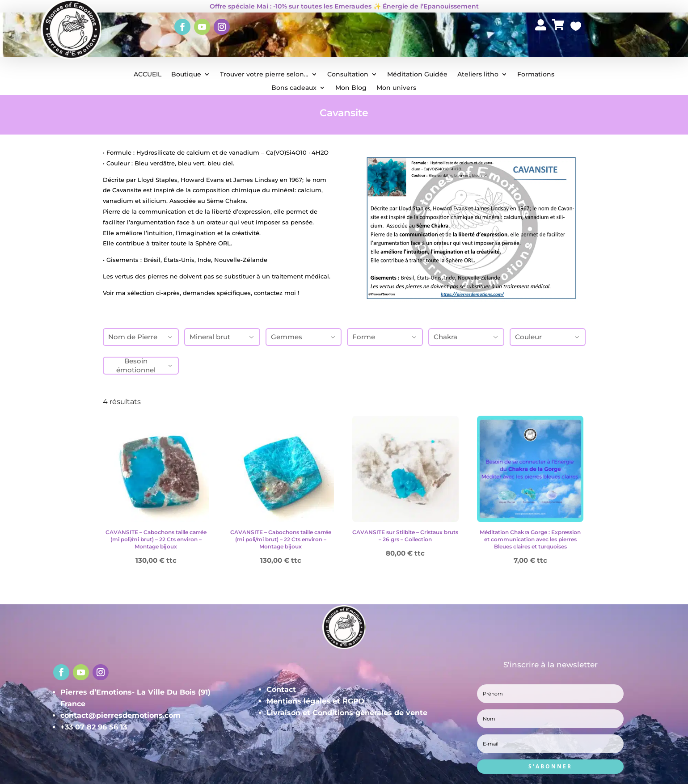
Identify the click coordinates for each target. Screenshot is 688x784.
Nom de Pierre (141, 337)
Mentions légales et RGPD (315, 701)
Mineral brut (222, 337)
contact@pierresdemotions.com (120, 715)
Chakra (466, 337)
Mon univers (396, 88)
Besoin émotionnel (145, 365)
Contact (281, 689)
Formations (536, 75)
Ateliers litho (478, 75)
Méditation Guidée (417, 75)
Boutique (186, 75)
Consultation (348, 75)
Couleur (548, 337)
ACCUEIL (148, 75)
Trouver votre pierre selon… (264, 75)
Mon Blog (351, 88)
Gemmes (304, 337)
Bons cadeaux (294, 88)
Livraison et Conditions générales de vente (347, 713)
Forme (385, 337)
